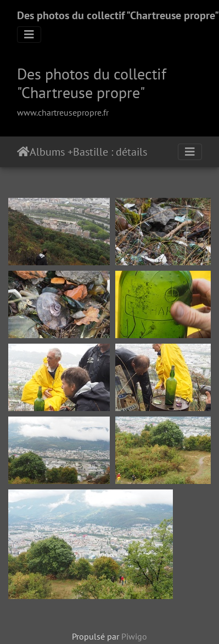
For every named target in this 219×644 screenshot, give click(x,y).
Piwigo (134, 636)
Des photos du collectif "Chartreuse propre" (118, 15)
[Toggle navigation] (29, 35)
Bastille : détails (110, 152)
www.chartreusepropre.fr (63, 112)
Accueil (23, 152)
